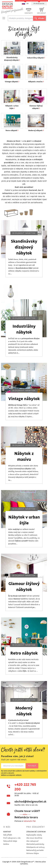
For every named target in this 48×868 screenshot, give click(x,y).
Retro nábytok (24, 653)
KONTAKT (7, 832)
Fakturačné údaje (10, 841)
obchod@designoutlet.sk (28, 802)
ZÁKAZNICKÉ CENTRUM (36, 832)
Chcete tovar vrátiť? (27, 811)
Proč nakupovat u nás (12, 838)
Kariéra (6, 844)
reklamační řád (30, 821)
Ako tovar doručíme (34, 838)
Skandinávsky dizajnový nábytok (24, 247)
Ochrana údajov (33, 853)
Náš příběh (8, 835)
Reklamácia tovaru (26, 817)
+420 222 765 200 (25, 787)
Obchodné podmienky (35, 844)
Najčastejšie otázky (34, 835)
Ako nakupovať (32, 841)
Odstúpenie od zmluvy (35, 847)
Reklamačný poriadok (35, 850)
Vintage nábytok (24, 399)
